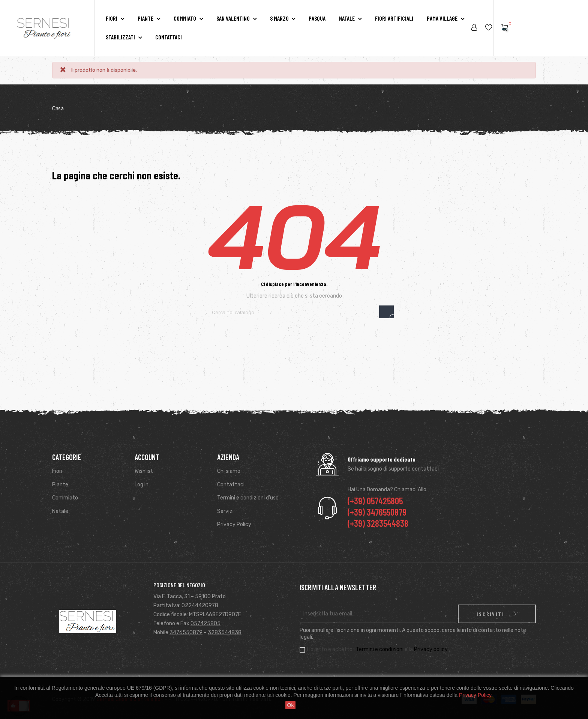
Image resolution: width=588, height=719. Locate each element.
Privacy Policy (234, 524)
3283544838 (225, 633)
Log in (142, 485)
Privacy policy (431, 649)
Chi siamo (229, 471)
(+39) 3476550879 (377, 512)
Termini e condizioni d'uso (248, 498)
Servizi (225, 511)
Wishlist (144, 471)
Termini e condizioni (380, 649)
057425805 (205, 623)
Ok (291, 705)
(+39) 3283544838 (378, 523)
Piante (60, 485)
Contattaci (231, 485)
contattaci (425, 469)
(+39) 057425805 (375, 501)
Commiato (65, 498)
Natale (60, 511)
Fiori (57, 471)
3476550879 (186, 633)
